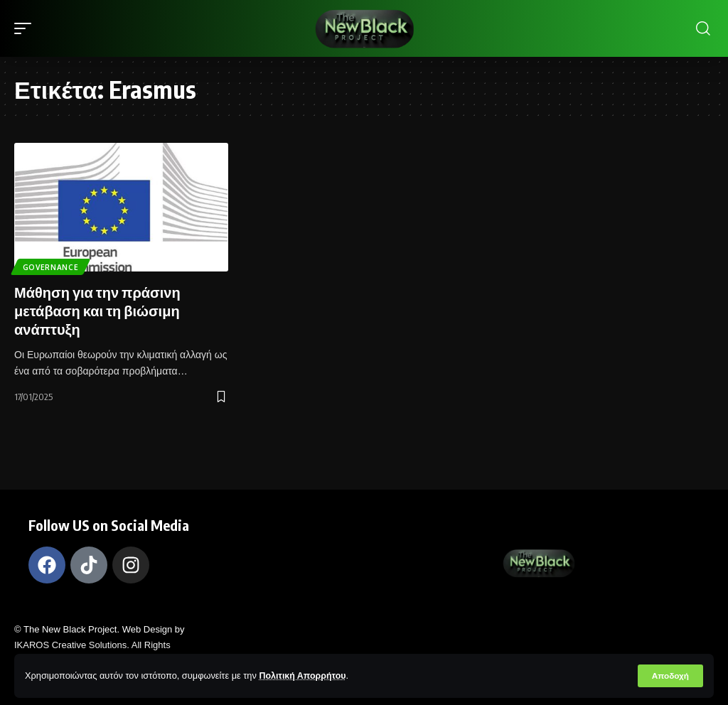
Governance (51, 267)
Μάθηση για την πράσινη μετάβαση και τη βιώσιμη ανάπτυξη (97, 310)
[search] (703, 28)
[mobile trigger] (26, 28)
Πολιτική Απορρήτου (304, 676)
